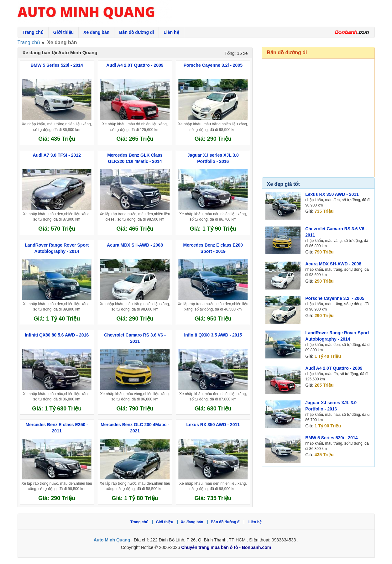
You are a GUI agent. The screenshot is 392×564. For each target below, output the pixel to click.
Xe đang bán (96, 32)
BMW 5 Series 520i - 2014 (331, 438)
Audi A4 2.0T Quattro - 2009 (334, 368)
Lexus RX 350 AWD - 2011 (332, 194)
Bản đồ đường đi (136, 32)
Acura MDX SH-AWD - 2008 (333, 264)
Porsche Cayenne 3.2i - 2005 (335, 298)
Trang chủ (33, 32)
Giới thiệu (63, 32)
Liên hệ (171, 32)
